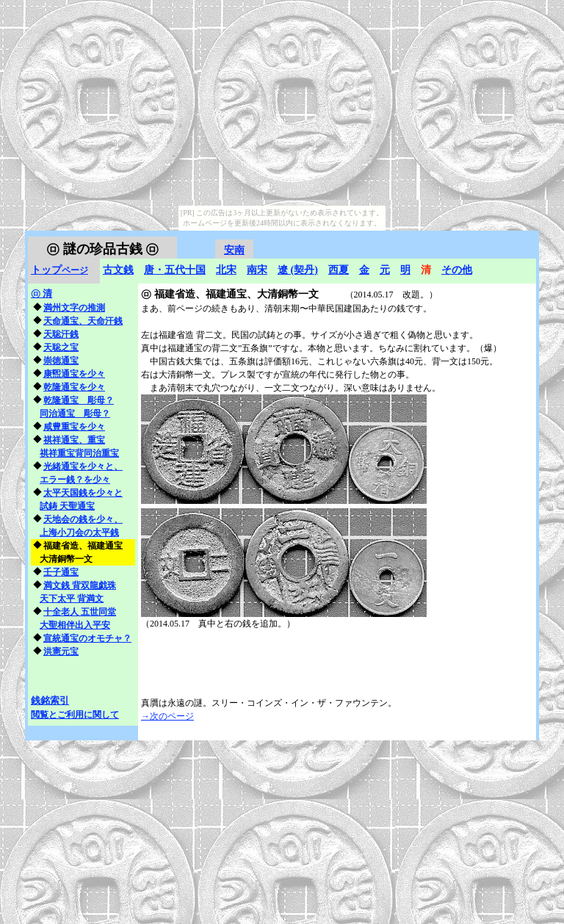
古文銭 (118, 270)
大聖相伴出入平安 (75, 625)
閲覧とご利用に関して (75, 715)
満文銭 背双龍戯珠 (80, 585)
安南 (234, 250)
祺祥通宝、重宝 (74, 440)
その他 (457, 270)
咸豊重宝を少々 (74, 427)
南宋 (257, 270)
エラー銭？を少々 (75, 480)
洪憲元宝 (61, 652)
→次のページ (167, 716)
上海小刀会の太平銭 (79, 533)
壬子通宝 (61, 572)
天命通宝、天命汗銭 (83, 321)
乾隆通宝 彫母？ (79, 400)
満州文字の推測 (74, 308)
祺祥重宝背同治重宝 (79, 453)
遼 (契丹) (298, 270)
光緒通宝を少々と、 (83, 466)
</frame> (504, 238)
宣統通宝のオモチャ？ (87, 638)
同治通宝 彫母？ (75, 414)
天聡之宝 (61, 347)
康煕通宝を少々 (74, 374)
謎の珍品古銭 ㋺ (102, 249)
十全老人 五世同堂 (80, 612)
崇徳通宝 (61, 361)
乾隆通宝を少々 (74, 387)
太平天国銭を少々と (83, 493)
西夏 (339, 270)
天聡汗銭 (61, 334)
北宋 (226, 270)
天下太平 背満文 (72, 599)
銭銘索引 (50, 700)
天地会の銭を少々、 (83, 519)
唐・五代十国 (175, 270)
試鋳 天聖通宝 (67, 506)
